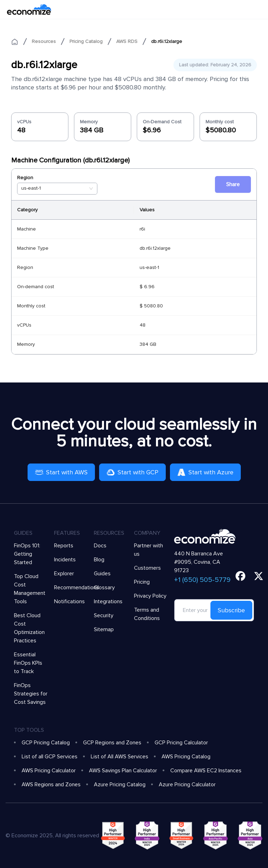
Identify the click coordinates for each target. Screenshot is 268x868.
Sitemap (104, 629)
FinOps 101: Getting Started (27, 554)
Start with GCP (132, 472)
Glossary (104, 588)
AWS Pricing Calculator (49, 771)
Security (104, 615)
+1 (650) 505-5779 (202, 580)
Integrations (108, 601)
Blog (99, 560)
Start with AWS (61, 472)
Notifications (69, 601)
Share (233, 184)
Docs (100, 546)
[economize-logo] (29, 9)
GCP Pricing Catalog (46, 743)
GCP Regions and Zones (112, 743)
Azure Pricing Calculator (187, 785)
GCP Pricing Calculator (181, 743)
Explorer (64, 574)
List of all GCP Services (50, 757)
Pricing (142, 582)
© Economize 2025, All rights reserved (52, 836)
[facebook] (240, 576)
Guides (102, 574)
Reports (64, 546)
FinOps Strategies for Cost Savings (31, 694)
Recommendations (77, 588)
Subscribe (231, 610)
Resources (44, 41)
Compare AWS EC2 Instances (206, 771)
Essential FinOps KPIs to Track (28, 663)
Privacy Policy (150, 596)
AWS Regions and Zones (51, 785)
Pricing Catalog (86, 41)
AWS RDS (127, 41)
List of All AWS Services (120, 757)
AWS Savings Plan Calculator (123, 771)
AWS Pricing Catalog (186, 757)
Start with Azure (205, 472)
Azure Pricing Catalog (120, 785)
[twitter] (259, 576)
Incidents (65, 560)
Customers (147, 568)
